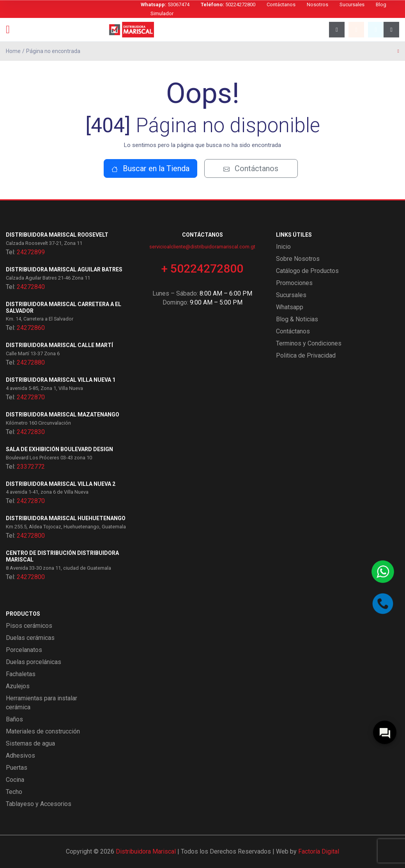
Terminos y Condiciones (309, 343)
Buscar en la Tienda (150, 168)
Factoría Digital (319, 851)
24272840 (31, 287)
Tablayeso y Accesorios (39, 804)
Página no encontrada (53, 51)
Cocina (15, 780)
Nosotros (317, 4)
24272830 (31, 432)
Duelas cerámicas (30, 638)
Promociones (294, 283)
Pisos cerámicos (29, 626)
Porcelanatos (24, 650)
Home (13, 51)
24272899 (31, 252)
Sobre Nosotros (298, 259)
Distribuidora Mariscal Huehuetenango (66, 518)
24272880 (31, 362)
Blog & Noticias (297, 319)
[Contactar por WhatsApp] (383, 572)
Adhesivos (20, 756)
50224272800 (228, 4)
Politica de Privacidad (306, 355)
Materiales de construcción (43, 731)
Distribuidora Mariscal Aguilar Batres (64, 269)
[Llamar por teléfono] (383, 604)
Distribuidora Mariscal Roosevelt (57, 235)
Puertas (17, 768)
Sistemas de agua (30, 743)
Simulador (162, 13)
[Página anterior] (398, 51)
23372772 (31, 467)
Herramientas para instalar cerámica (42, 703)
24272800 (31, 536)
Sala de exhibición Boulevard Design (59, 449)
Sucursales (352, 4)
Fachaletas (21, 674)
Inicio (283, 247)
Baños (14, 719)
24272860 (31, 328)
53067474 (165, 4)
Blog (381, 4)
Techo (14, 792)
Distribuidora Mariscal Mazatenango (63, 415)
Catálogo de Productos (307, 271)
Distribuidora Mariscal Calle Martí (59, 345)
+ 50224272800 (202, 268)
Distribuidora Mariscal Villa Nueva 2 (61, 484)
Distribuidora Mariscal (146, 851)
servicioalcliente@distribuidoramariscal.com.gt (202, 247)
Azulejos (18, 686)
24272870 (31, 397)
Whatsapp (290, 307)
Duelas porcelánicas (34, 662)
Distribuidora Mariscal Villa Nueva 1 (61, 380)
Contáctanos (281, 4)
